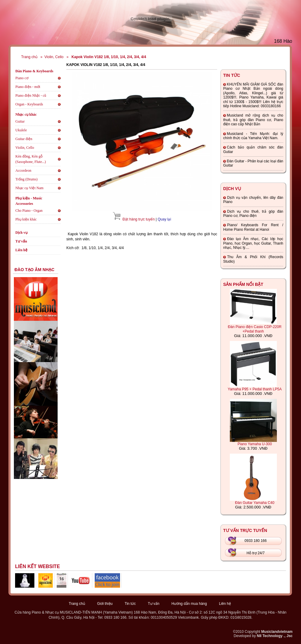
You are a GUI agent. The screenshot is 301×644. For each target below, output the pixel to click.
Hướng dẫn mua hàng (189, 604)
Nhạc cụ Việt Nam (29, 188)
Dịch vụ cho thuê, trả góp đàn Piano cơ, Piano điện (253, 214)
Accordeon (23, 170)
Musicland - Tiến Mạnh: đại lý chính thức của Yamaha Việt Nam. (253, 136)
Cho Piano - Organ (29, 211)
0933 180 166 (256, 541)
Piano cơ (22, 78)
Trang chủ (29, 57)
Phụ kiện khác (26, 219)
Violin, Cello (54, 57)
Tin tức (130, 604)
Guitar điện (24, 139)
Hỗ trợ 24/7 (255, 553)
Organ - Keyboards (29, 104)
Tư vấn (21, 241)
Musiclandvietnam (277, 632)
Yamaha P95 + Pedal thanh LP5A (255, 389)
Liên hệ (21, 250)
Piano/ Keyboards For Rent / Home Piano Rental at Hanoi (253, 227)
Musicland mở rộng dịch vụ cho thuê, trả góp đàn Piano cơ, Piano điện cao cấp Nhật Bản (253, 120)
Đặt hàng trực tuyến (139, 219)
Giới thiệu (105, 604)
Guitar (20, 121)
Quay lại (164, 219)
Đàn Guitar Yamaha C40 (255, 503)
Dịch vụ (21, 233)
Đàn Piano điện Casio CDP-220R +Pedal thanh (255, 329)
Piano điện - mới (28, 87)
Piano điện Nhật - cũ (31, 95)
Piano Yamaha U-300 (255, 444)
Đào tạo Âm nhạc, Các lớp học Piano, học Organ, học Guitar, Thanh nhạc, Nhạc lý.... (253, 243)
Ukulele (21, 130)
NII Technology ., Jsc (275, 636)
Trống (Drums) (27, 179)
